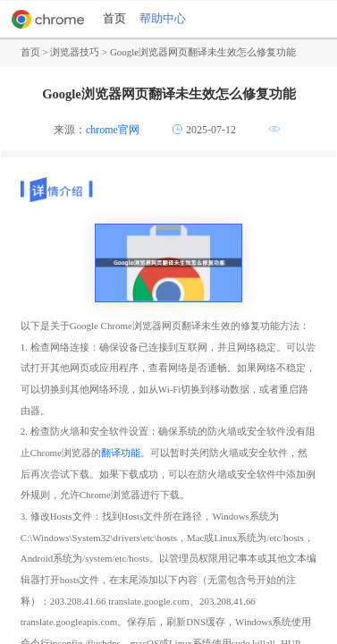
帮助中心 (163, 19)
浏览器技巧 (75, 52)
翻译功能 (121, 453)
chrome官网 (113, 130)
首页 (114, 19)
